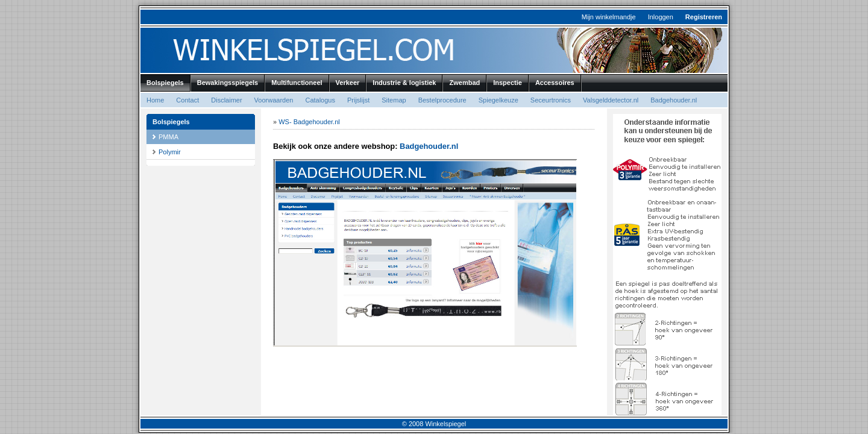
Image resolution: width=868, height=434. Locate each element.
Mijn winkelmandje (609, 17)
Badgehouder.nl (429, 146)
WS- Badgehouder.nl (309, 122)
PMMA (168, 137)
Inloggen (661, 17)
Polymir (170, 152)
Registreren (704, 17)
